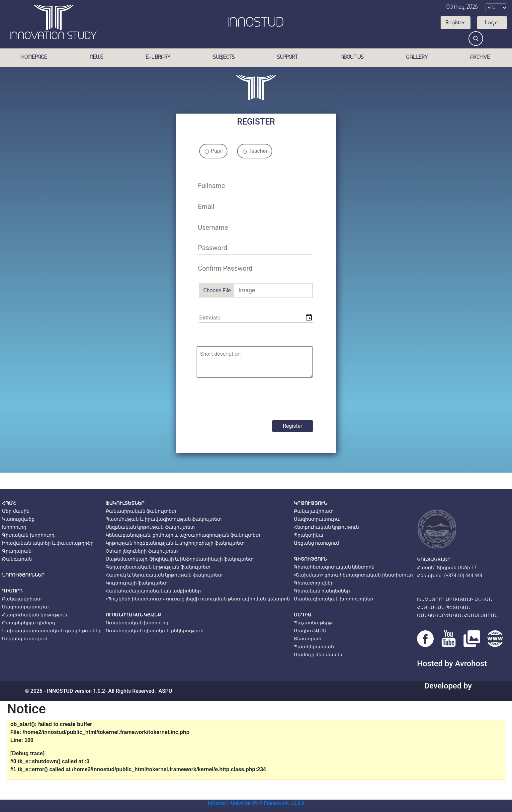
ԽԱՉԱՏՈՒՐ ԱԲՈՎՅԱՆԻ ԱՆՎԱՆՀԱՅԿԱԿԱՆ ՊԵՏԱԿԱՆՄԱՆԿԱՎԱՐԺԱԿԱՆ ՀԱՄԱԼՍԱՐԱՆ (457, 607)
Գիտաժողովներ (314, 583)
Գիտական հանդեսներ (322, 591)
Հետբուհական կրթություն (35, 615)
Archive (480, 57)
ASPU (165, 691)
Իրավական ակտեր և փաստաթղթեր (48, 543)
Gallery (417, 57)
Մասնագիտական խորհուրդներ (334, 599)
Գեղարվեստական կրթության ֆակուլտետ (158, 567)
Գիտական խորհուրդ (28, 535)
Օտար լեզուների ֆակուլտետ (142, 551)
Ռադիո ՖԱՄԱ (310, 631)
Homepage (35, 57)
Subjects (224, 57)
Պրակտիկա (309, 535)
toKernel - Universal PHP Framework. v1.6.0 (256, 803)
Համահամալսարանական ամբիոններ (153, 591)
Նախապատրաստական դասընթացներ (52, 631)
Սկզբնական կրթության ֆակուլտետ (150, 527)
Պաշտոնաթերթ (313, 623)
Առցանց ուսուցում (25, 639)
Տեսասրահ (308, 639)
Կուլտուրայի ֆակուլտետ (137, 583)
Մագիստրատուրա (25, 607)
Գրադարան (17, 551)
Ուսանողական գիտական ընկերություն (155, 631)
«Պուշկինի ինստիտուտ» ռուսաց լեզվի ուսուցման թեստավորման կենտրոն (198, 599)
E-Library (158, 57)
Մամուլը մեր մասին (318, 655)
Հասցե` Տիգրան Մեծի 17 (447, 568)
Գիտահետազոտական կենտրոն (334, 567)
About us (352, 57)
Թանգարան (17, 559)
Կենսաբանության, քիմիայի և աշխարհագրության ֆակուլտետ (183, 535)
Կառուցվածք (18, 519)
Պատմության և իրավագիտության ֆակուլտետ (164, 519)
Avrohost (471, 664)
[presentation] (250, 399)
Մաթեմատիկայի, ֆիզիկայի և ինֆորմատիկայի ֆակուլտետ (180, 559)
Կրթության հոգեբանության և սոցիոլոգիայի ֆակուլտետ (175, 543)
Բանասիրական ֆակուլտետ (141, 511)
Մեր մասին (16, 511)
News (97, 57)
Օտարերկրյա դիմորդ (28, 623)
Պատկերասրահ (314, 647)
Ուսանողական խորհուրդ (137, 623)
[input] (256, 318)
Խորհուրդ (14, 527)
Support (288, 57)
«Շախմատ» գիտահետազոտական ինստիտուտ (353, 575)
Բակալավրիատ (22, 599)
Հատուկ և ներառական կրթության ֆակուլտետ (164, 575)
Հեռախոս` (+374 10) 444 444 (450, 576)
